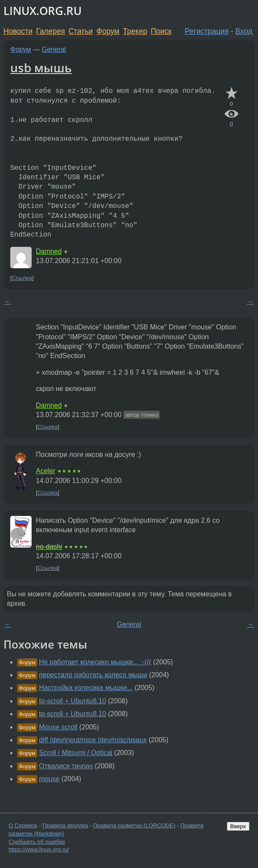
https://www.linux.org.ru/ (39, 849)
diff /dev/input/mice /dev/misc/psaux (93, 740)
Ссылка (22, 278)
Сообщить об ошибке (37, 842)
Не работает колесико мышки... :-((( (95, 662)
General (54, 49)
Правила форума (66, 825)
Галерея (51, 31)
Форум (108, 31)
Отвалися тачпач (66, 766)
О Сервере (23, 825)
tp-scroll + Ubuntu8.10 (72, 701)
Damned (49, 251)
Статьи (81, 31)
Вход (244, 31)
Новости (18, 31)
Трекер (135, 31)
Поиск (161, 31)
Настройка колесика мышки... (86, 688)
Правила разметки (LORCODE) (134, 825)
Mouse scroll (58, 727)
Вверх (238, 826)
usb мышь (41, 68)
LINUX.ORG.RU (43, 11)
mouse (49, 779)
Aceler (45, 471)
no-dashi (49, 547)
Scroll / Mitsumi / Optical (76, 753)
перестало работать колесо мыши (93, 675)
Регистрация (207, 31)
